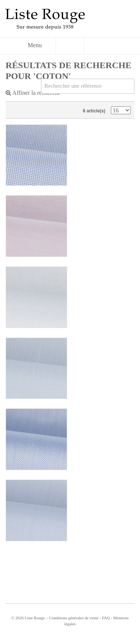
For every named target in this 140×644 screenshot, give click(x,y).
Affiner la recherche (33, 93)
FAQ (106, 618)
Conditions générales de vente (74, 618)
